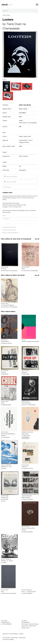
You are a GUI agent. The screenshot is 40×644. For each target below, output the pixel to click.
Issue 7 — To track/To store (29, 592)
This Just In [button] (6, 219)
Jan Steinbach (6, 438)
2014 (20, 117)
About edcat (6, 634)
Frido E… (28, 628)
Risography (23, 170)
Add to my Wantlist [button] (10, 182)
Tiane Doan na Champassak (28, 123)
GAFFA (4, 469)
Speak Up (24, 372)
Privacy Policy (14, 638)
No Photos (4, 269)
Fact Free (3, 372)
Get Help (21, 634)
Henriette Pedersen (34, 624)
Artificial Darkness (26, 403)
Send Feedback (14, 634)
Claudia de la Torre (28, 469)
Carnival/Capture (5, 622)
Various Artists (32, 405)
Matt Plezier (6, 374)
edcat (9, 233)
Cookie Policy (22, 638)
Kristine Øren (25, 626)
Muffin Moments (26, 498)
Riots (29, 137)
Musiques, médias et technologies (30, 342)
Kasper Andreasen (28, 499)
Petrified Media (5, 342)
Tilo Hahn (26, 624)
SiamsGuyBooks (12, 230)
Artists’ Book (6, 15)
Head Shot (24, 467)
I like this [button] (7, 187)
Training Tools (4, 498)
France (25, 109)
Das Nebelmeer (26, 622)
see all (37, 239)
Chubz (3, 403)
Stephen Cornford (7, 343)
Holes (2, 592)
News (25, 137)
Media (21, 137)
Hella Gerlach (25, 434)
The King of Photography (7, 305)
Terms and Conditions (8, 640)
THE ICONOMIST (28, 594)
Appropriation (23, 141)
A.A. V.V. (25, 405)
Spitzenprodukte (7, 405)
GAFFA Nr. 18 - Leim (6, 467)
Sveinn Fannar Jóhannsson (9, 594)
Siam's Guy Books (19, 275)
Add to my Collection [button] (10, 176)
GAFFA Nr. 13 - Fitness (7, 561)
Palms (23, 269)
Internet (27, 143)
